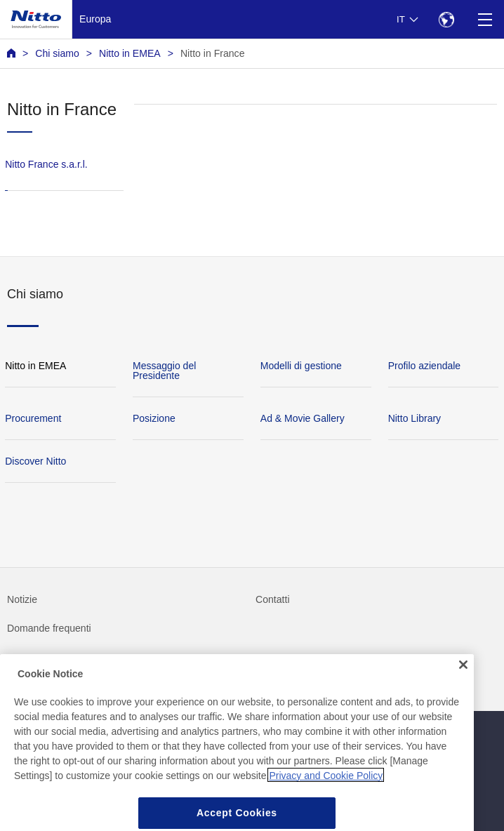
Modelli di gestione (301, 366)
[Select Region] (446, 19)
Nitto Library (415, 418)
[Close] (463, 681)
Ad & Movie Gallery (303, 418)
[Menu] (485, 19)
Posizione (154, 418)
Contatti (273, 599)
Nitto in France (213, 53)
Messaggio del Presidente (164, 371)
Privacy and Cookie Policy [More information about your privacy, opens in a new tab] (326, 792)
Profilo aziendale (425, 366)
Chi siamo (57, 53)
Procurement (33, 418)
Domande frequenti (49, 628)
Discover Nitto (35, 461)
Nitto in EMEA (130, 53)
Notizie (22, 599)
